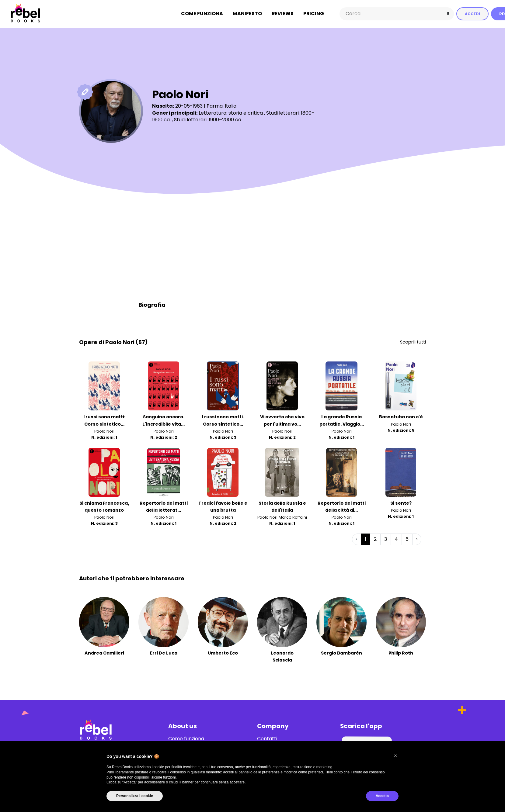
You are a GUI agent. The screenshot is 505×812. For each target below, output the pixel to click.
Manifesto (247, 14)
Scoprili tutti (413, 342)
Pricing (314, 14)
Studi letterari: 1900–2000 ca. (208, 119)
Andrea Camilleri (104, 653)
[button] (395, 756)
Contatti (267, 738)
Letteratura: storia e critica (231, 113)
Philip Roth (401, 653)
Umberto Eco (223, 653)
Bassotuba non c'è (401, 417)
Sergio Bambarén (341, 653)
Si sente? (401, 503)
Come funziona (202, 14)
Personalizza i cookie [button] (135, 796)
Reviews (283, 14)
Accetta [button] (382, 796)
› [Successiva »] (417, 539)
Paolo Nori (104, 431)
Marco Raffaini (293, 517)
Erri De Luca (164, 653)
